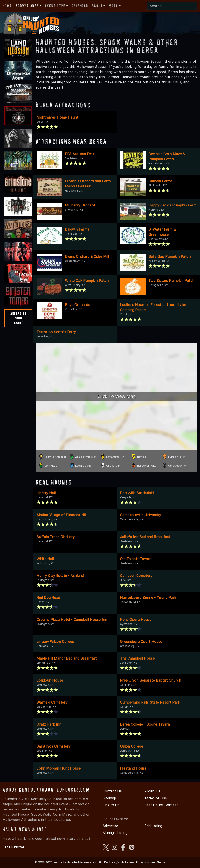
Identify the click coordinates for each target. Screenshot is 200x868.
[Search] (172, 6)
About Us (152, 791)
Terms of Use (156, 798)
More (113, 6)
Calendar (80, 6)
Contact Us (112, 791)
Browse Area (27, 6)
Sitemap (109, 798)
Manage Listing (115, 833)
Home (7, 6)
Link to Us (111, 805)
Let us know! (13, 847)
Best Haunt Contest (161, 805)
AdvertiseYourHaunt (18, 318)
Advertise (110, 826)
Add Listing (153, 826)
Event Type (55, 6)
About (97, 6)
